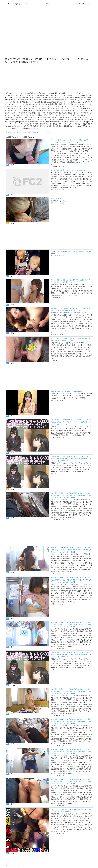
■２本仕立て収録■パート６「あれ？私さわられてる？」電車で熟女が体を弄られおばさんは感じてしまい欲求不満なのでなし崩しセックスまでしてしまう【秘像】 (71, 751)
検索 (47, 4)
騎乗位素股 (16, 133)
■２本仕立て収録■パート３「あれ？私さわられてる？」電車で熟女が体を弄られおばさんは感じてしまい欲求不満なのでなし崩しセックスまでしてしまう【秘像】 (71, 721)
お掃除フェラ (26, 133)
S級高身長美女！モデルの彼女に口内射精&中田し (67, 391)
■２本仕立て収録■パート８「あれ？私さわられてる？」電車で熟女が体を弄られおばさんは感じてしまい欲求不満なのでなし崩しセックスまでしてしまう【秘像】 (71, 580)
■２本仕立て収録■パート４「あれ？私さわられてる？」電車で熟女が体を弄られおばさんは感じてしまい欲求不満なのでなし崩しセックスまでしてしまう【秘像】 (71, 624)
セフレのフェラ (56, 199)
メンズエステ (46, 133)
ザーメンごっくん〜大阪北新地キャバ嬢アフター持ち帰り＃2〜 (72, 251)
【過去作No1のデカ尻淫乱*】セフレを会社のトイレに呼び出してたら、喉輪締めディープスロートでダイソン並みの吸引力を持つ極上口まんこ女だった (72, 422)
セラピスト (36, 133)
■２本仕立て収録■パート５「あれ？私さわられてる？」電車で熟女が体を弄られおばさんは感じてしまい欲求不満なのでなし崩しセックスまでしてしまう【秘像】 (71, 550)
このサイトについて (83, 4)
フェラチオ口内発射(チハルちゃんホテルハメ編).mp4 (68, 170)
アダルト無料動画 (15, 4)
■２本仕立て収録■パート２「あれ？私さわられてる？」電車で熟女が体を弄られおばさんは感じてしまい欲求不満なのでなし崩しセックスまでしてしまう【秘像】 (71, 781)
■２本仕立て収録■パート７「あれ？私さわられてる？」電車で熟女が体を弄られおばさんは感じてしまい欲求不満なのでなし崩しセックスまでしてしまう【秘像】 (71, 691)
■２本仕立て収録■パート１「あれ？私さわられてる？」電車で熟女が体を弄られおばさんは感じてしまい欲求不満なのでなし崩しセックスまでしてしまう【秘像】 (71, 495)
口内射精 (8, 133)
